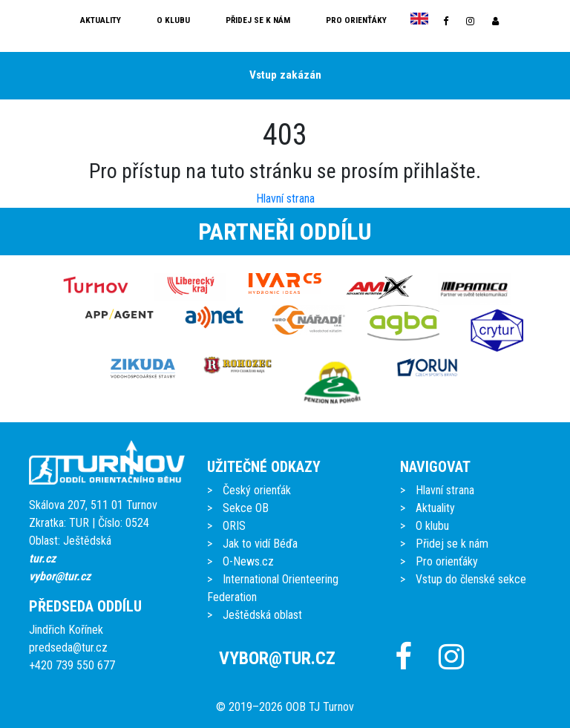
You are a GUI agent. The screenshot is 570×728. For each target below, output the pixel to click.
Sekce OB (246, 508)
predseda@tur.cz (68, 647)
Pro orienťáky (356, 20)
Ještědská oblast (262, 615)
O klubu (173, 20)
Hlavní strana (285, 199)
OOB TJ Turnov (320, 707)
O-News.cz (248, 561)
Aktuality (101, 20)
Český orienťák (257, 490)
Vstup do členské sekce (471, 579)
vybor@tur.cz (60, 576)
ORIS (234, 526)
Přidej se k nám (258, 20)
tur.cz (42, 558)
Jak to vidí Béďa (260, 544)
